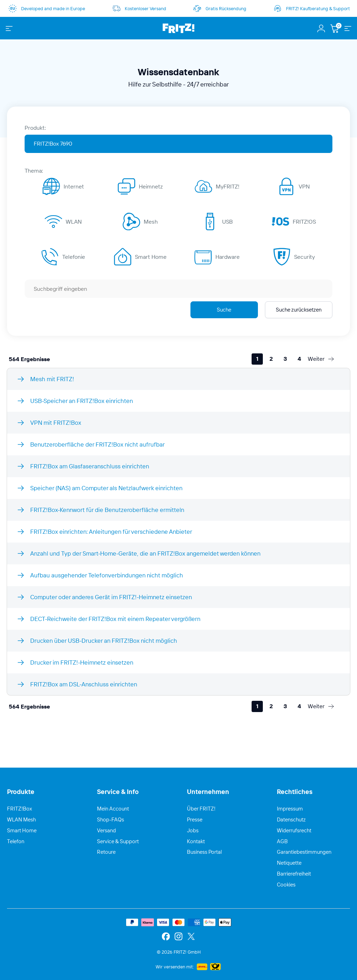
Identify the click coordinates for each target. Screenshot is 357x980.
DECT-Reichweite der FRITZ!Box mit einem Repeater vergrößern (115, 619)
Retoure (106, 852)
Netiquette (289, 863)
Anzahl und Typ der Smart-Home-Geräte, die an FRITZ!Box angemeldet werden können (145, 553)
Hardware (228, 257)
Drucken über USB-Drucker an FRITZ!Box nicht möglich (104, 640)
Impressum (290, 809)
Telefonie (74, 257)
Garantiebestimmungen (304, 852)
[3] (285, 359)
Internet (74, 186)
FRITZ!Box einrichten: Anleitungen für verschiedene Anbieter (111, 531)
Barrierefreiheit (294, 874)
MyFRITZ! (228, 186)
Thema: (34, 171)
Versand (106, 830)
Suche (224, 310)
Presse (195, 819)
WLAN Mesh (21, 819)
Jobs (193, 830)
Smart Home (151, 257)
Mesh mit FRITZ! (52, 379)
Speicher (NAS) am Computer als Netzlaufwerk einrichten (106, 488)
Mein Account (113, 809)
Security (304, 257)
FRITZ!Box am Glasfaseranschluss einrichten (90, 466)
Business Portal (204, 852)
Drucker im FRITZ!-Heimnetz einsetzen (82, 662)
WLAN (74, 222)
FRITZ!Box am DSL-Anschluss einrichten (84, 684)
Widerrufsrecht (294, 830)
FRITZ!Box (20, 809)
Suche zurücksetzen (299, 310)
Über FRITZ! (201, 809)
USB (227, 222)
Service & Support (118, 841)
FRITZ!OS (304, 222)
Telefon (16, 841)
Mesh (151, 222)
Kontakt (196, 841)
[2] (271, 359)
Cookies (286, 885)
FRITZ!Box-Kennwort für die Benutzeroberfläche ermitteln (107, 510)
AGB (282, 841)
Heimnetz (151, 186)
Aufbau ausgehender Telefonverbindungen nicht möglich (107, 575)
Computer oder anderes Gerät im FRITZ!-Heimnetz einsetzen (111, 597)
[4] (299, 359)
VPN (304, 186)
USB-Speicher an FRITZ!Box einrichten (82, 401)
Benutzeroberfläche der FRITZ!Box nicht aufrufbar (98, 444)
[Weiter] (321, 359)
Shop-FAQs (111, 819)
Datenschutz (291, 819)
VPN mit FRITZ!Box (56, 422)
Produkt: (35, 128)
